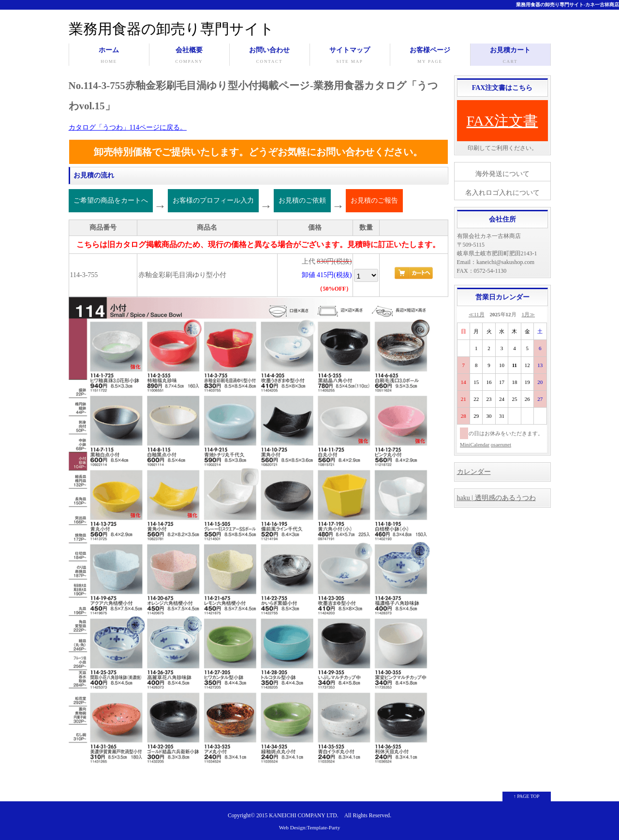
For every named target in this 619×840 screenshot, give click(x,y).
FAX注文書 (502, 121)
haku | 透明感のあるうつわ (496, 498)
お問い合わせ (270, 56)
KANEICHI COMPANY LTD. (303, 816)
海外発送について (502, 174)
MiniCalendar (475, 444)
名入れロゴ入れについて (502, 193)
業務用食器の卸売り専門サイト (171, 29)
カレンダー (474, 472)
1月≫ (529, 314)
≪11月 (477, 314)
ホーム (109, 56)
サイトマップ (350, 56)
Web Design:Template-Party (310, 827)
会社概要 (189, 56)
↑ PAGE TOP (527, 796)
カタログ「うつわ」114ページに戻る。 (128, 127)
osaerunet (501, 444)
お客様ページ (430, 56)
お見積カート (510, 56)
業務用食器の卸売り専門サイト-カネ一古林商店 (567, 5)
